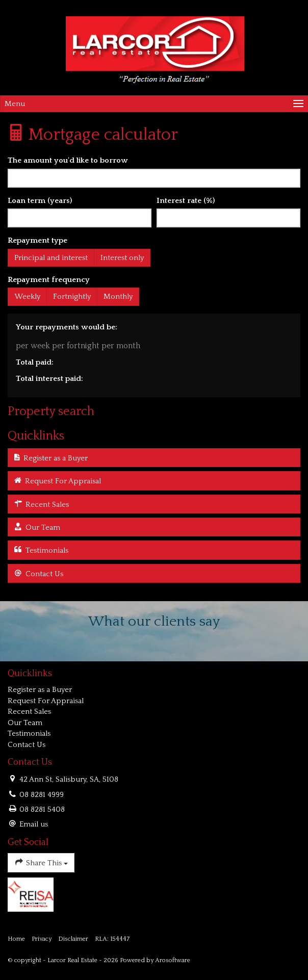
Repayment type (37, 240)
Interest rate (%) (186, 201)
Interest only (122, 258)
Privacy (42, 939)
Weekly (27, 296)
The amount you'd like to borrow (68, 160)
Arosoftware (173, 960)
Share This (41, 862)
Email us (34, 824)
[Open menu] (154, 104)
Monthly (118, 296)
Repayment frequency (49, 280)
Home (16, 939)
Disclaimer (73, 939)
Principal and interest (51, 258)
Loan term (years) (40, 201)
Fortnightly (72, 296)
